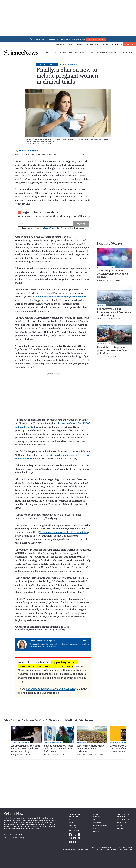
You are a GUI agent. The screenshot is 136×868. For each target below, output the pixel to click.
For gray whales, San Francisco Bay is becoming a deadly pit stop (114, 312)
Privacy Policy (55, 228)
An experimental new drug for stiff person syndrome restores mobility (26, 749)
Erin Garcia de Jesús (86, 755)
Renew (71, 823)
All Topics (53, 53)
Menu (71, 44)
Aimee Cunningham (28, 151)
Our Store (108, 44)
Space (128, 53)
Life (92, 53)
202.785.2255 (104, 850)
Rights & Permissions (101, 825)
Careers (120, 828)
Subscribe (73, 820)
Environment (104, 344)
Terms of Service (116, 850)
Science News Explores (14, 834)
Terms (46, 228)
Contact (96, 831)
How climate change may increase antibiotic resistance (90, 749)
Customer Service (75, 830)
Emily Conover (104, 280)
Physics (115, 53)
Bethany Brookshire (118, 752)
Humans (80, 53)
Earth (102, 53)
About (80, 44)
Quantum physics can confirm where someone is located (113, 274)
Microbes (81, 742)
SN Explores (93, 44)
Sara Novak (103, 357)
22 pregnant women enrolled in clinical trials (64, 532)
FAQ (95, 820)
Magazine (59, 44)
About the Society (123, 820)
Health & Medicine (69, 64)
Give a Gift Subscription (73, 826)
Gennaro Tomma (104, 318)
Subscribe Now (96, 39)
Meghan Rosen (18, 755)
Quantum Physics (106, 267)
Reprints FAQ (57, 630)
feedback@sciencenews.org (33, 630)
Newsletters (97, 823)
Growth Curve (47, 64)
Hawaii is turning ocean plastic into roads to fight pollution (112, 351)
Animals (101, 305)
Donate (129, 44)
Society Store (122, 823)
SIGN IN (118, 44)
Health (68, 53)
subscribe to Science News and (50, 689)
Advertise (96, 828)
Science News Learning (14, 838)
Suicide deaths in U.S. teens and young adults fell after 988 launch (59, 749)
